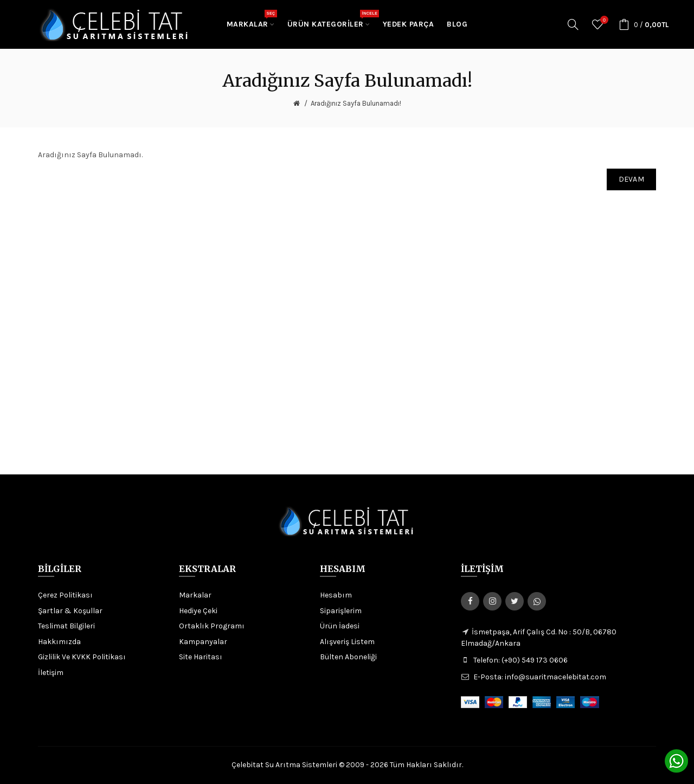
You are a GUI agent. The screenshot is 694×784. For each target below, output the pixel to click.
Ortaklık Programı (212, 626)
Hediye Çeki (198, 611)
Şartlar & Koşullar (70, 611)
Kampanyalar (203, 642)
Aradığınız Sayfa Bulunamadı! (356, 103)
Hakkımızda (59, 642)
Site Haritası (201, 657)
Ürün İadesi (340, 626)
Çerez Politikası (65, 595)
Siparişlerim (341, 611)
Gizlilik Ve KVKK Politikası (82, 657)
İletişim (51, 673)
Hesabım (336, 595)
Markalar (195, 595)
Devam (632, 179)
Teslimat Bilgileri (66, 626)
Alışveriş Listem (347, 642)
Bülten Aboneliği (348, 657)
